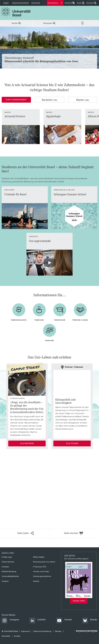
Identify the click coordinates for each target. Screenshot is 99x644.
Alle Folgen (72, 443)
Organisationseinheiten (20, 3)
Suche (79, 4)
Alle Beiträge (27, 443)
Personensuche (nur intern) (44, 562)
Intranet (36, 581)
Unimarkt (5, 567)
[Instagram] (10, 621)
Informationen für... (54, 3)
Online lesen (79, 601)
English (6, 3)
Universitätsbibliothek (10, 576)
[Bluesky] (90, 621)
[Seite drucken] (73, 533)
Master (83, 100)
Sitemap (58, 631)
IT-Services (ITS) (40, 567)
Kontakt (17, 636)
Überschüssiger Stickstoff (49, 60)
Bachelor (49, 100)
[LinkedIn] (38, 621)
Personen (89, 4)
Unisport (5, 581)
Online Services (8, 562)
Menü (82, 23)
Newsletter (6, 636)
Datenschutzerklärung (42, 631)
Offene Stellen (39, 557)
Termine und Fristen (41, 571)
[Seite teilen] (26, 533)
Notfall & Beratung (9, 571)
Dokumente (36, 3)
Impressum (26, 631)
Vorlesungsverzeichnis (42, 576)
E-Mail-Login (7, 557)
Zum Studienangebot (16, 100)
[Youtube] (64, 621)
